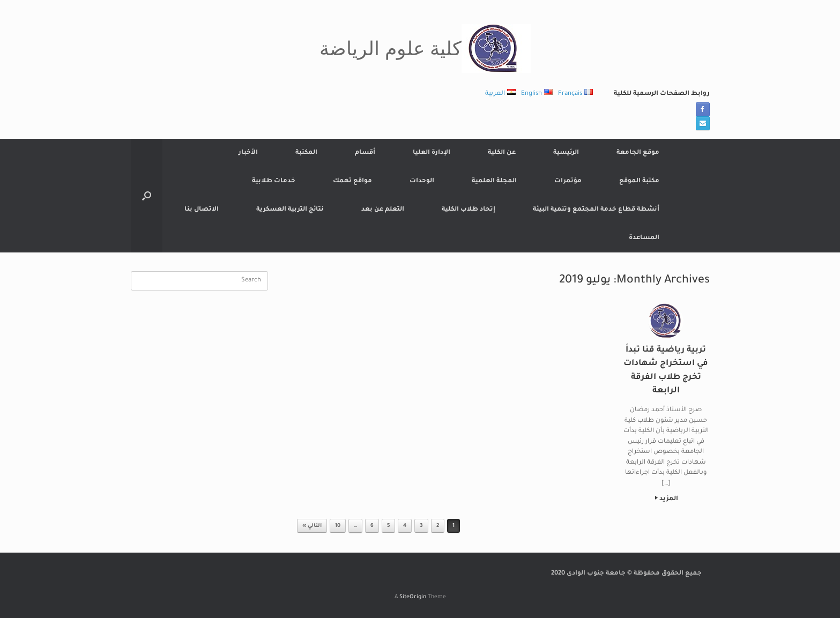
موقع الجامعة (638, 153)
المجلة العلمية (494, 181)
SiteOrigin (413, 597)
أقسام (365, 153)
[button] (147, 196)
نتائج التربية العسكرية (290, 210)
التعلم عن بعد (383, 210)
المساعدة (644, 238)
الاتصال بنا (202, 210)
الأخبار (248, 153)
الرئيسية (566, 153)
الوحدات (422, 181)
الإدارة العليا (432, 153)
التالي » (312, 526)
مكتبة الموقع (639, 181)
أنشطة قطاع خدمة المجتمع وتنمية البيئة (596, 210)
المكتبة (306, 153)
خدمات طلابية (274, 181)
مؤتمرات (568, 181)
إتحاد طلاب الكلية (469, 210)
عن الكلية (502, 153)
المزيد (667, 499)
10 (338, 526)
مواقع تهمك (352, 181)
